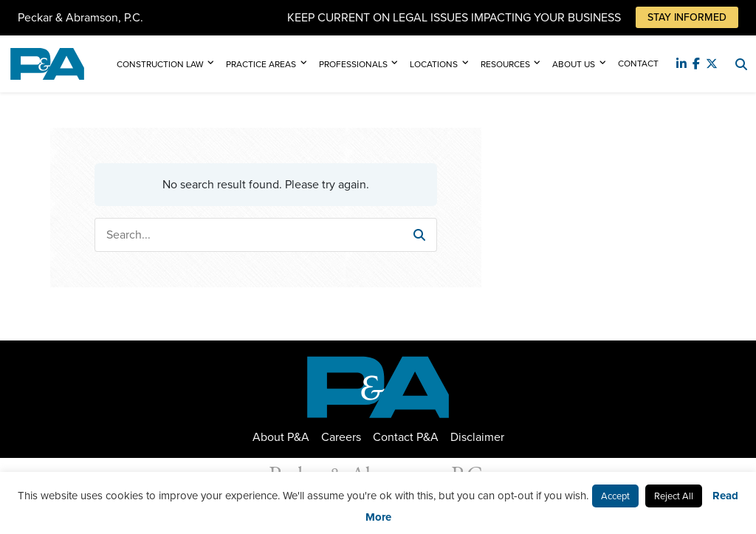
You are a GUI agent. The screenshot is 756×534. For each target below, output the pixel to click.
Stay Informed (687, 17)
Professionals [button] (353, 64)
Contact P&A (406, 437)
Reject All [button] (674, 496)
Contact (638, 64)
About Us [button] (574, 64)
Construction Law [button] (160, 64)
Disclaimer (477, 437)
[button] (419, 235)
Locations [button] (434, 64)
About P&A (281, 437)
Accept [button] (615, 496)
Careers (341, 437)
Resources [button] (505, 64)
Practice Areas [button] (261, 64)
